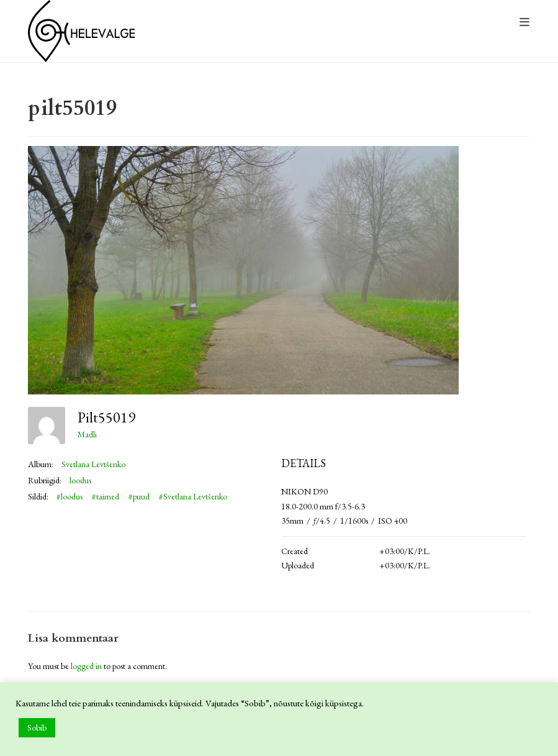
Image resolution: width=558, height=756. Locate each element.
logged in (86, 666)
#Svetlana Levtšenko (193, 496)
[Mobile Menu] (525, 23)
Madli (87, 434)
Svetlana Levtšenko (93, 464)
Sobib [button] (37, 727)
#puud (139, 496)
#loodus (70, 496)
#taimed (106, 496)
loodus (80, 480)
